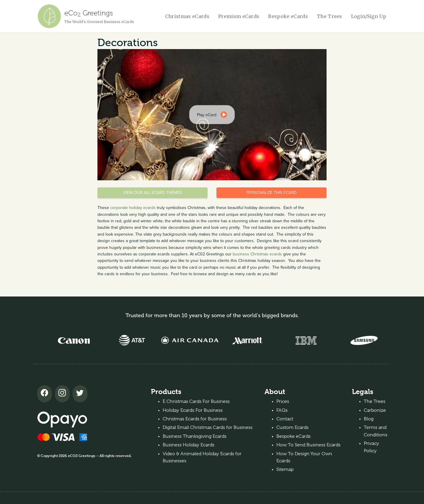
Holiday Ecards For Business (193, 410)
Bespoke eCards (288, 16)
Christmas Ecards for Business (195, 419)
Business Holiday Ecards (189, 445)
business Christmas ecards (257, 254)
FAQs (282, 410)
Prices (283, 401)
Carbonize (375, 410)
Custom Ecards (292, 427)
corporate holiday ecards (133, 208)
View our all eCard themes (153, 193)
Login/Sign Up (369, 16)
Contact (285, 419)
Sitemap (285, 469)
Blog (369, 419)
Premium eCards (239, 16)
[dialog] (212, 115)
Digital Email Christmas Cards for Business (208, 427)
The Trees (330, 16)
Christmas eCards (187, 16)
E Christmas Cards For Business (196, 401)
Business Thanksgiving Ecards (195, 436)
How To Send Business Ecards (308, 445)
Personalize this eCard (271, 193)
